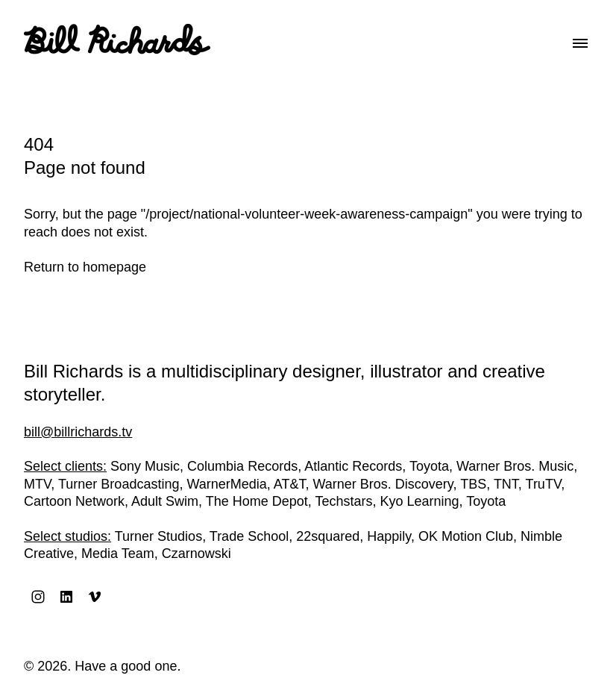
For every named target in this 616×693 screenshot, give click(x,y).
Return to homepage (85, 267)
